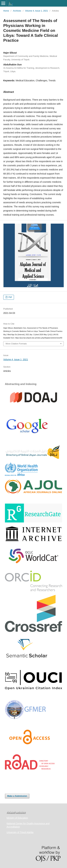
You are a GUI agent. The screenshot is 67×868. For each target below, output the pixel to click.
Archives (17, 11)
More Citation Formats (16, 344)
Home (6, 11)
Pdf (10, 297)
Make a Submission (17, 796)
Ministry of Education (17, 818)
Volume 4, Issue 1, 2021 (36, 11)
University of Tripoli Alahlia (20, 832)
